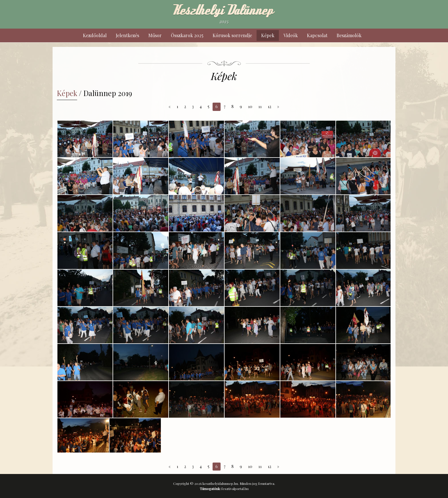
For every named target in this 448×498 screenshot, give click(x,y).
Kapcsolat (317, 35)
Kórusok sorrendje (232, 35)
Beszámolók (349, 35)
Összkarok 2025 (187, 35)
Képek (268, 35)
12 (269, 106)
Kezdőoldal (95, 35)
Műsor (155, 35)
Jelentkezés (127, 35)
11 (260, 106)
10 (250, 106)
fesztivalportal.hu (235, 489)
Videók (291, 35)
